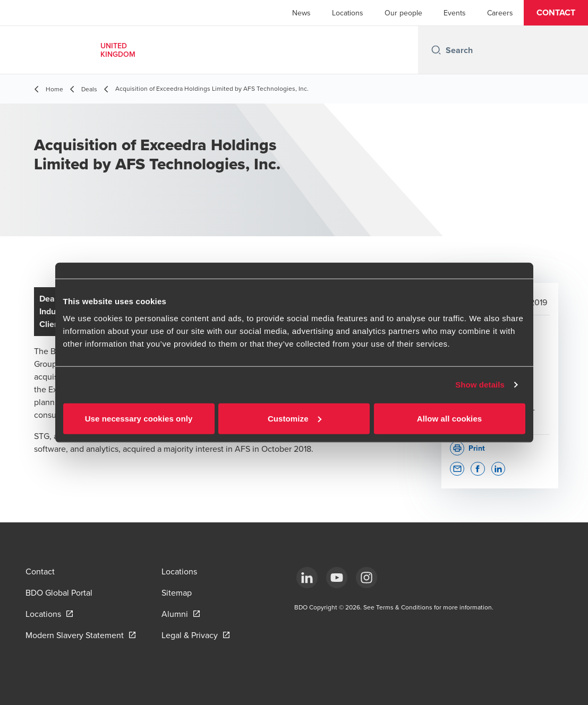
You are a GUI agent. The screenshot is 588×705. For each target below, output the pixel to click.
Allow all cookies (450, 418)
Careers (500, 13)
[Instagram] (367, 578)
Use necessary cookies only (139, 418)
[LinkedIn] (307, 578)
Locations (348, 13)
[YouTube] (337, 578)
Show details (480, 385)
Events (455, 13)
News (301, 13)
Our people (403, 13)
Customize (295, 418)
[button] (556, 13)
